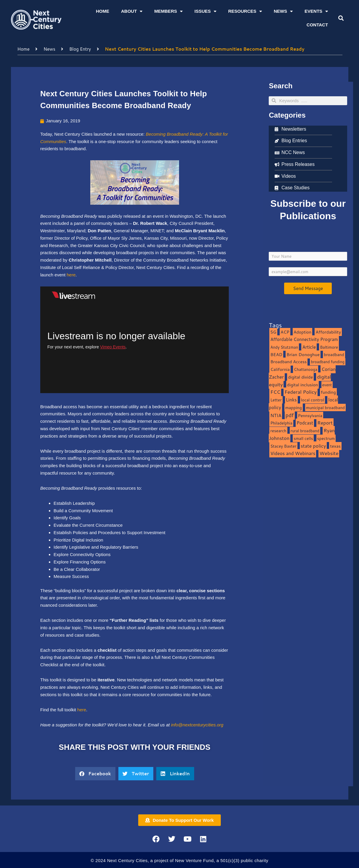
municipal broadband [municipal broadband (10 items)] (325, 407)
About (132, 11)
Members (168, 11)
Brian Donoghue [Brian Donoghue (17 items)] (303, 354)
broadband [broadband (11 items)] (334, 354)
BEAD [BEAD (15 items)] (276, 354)
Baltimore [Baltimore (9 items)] (329, 347)
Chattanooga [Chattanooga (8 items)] (306, 369)
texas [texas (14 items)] (335, 446)
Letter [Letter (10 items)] (276, 400)
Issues (205, 11)
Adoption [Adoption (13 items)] (302, 332)
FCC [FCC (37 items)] (275, 392)
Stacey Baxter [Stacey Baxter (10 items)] (283, 446)
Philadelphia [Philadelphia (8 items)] (281, 423)
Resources (245, 11)
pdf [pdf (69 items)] (290, 415)
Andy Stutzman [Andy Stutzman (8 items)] (284, 347)
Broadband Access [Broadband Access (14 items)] (288, 362)
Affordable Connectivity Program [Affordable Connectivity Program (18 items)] (304, 339)
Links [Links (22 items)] (291, 400)
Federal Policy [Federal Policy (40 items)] (301, 392)
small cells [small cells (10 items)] (303, 438)
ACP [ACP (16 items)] (285, 332)
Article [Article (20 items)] (309, 347)
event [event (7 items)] (327, 385)
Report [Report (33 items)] (325, 423)
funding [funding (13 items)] (328, 392)
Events (316, 11)
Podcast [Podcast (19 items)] (305, 423)
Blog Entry (80, 49)
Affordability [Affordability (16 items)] (328, 332)
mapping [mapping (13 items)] (294, 407)
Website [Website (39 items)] (329, 453)
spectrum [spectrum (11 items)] (326, 438)
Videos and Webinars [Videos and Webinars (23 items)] (293, 453)
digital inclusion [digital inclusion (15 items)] (303, 385)
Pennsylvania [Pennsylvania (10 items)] (310, 415)
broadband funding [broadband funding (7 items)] (327, 362)
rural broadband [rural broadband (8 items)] (305, 431)
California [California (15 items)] (280, 369)
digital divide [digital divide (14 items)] (300, 377)
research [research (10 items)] (278, 431)
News (283, 11)
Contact (317, 25)
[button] (341, 18)
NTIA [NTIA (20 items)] (276, 415)
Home (103, 11)
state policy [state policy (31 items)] (313, 446)
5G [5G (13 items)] (273, 332)
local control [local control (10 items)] (313, 400)
